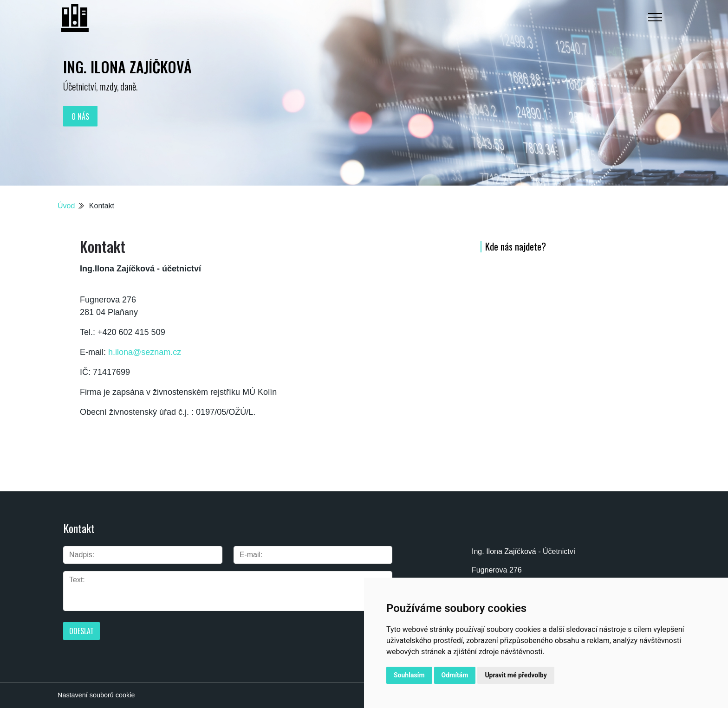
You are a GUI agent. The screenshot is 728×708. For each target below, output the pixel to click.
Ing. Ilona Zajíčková (127, 67)
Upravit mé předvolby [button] (516, 675)
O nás (80, 116)
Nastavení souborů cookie (96, 695)
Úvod (66, 206)
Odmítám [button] (455, 675)
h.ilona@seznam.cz (145, 352)
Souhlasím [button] (409, 675)
